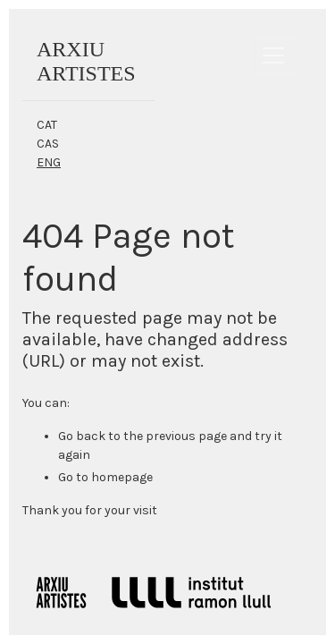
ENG (49, 162)
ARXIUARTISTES (86, 61)
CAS (48, 144)
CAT (47, 125)
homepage (122, 477)
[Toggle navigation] (273, 55)
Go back (82, 436)
